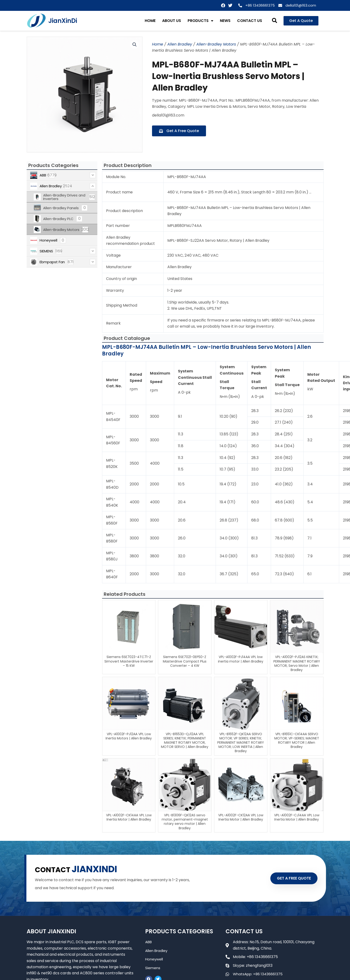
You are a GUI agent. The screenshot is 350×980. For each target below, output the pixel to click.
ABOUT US (172, 21)
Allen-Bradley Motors (216, 44)
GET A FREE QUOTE (290, 878)
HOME (150, 21)
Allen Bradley (180, 44)
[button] (274, 21)
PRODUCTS (200, 21)
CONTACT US (250, 21)
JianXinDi (63, 21)
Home (158, 44)
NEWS (225, 21)
